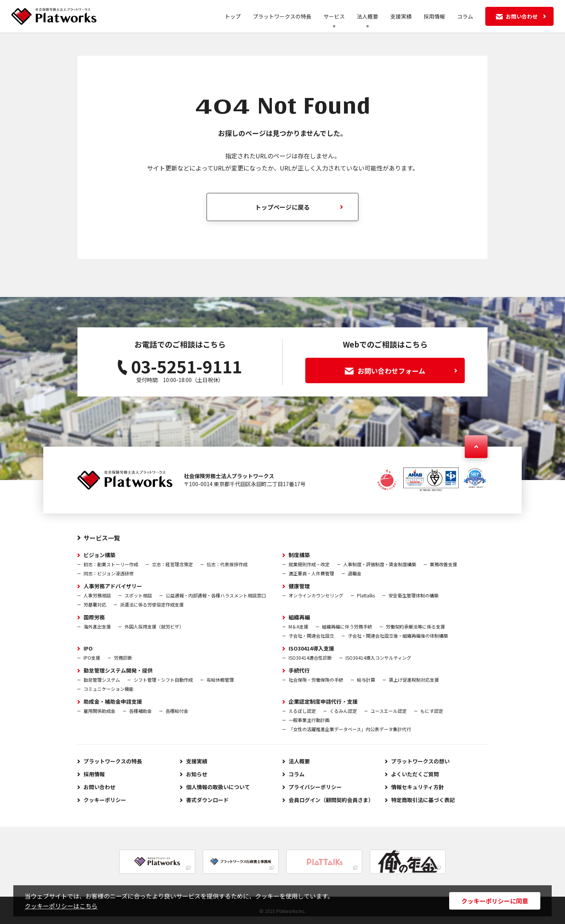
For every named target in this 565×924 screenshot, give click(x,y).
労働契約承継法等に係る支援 (415, 626)
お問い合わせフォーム (401, 371)
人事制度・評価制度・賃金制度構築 (380, 564)
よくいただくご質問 (415, 774)
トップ (233, 16)
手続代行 (299, 670)
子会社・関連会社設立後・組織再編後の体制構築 (398, 636)
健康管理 (299, 586)
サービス (334, 16)
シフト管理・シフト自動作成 (163, 680)
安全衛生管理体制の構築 (413, 595)
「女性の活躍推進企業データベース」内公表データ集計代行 (350, 729)
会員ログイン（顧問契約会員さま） (331, 800)
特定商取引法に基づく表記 (423, 800)
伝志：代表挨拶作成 (227, 564)
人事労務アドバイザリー (113, 586)
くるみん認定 (343, 711)
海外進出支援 (97, 626)
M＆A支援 (298, 626)
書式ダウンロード (207, 800)
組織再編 (299, 617)
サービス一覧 (102, 538)
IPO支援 (92, 658)
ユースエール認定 (389, 711)
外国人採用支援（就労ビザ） (154, 626)
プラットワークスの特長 (282, 16)
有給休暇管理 (220, 680)
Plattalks (366, 595)
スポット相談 (138, 595)
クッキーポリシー (105, 800)
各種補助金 (140, 711)
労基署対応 (95, 604)
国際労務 (94, 617)
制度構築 (299, 555)
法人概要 (368, 16)
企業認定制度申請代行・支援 (323, 701)
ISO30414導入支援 (311, 648)
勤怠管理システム (102, 680)
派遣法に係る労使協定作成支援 (152, 604)
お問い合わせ (99, 787)
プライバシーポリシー (315, 787)
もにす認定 (432, 711)
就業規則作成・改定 (309, 564)
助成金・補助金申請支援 (113, 701)
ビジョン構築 (99, 555)
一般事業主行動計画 (309, 720)
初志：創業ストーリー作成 (111, 564)
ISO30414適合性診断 (310, 658)
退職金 (355, 573)
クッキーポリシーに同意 (495, 901)
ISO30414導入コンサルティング (378, 658)
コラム (465, 16)
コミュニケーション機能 (109, 689)
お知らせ (197, 774)
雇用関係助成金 (99, 711)
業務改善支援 (443, 564)
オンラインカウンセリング (316, 595)
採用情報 (434, 16)
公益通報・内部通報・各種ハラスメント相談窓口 (216, 595)
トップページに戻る (282, 207)
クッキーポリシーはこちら (61, 906)
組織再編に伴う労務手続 (347, 626)
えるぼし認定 (302, 711)
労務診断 (123, 658)
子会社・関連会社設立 (311, 636)
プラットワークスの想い (420, 761)
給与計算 (366, 680)
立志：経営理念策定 (172, 564)
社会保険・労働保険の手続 (316, 680)
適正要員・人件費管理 (311, 573)
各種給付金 (177, 711)
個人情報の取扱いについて (218, 787)
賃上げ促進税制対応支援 (414, 680)
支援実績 (401, 16)
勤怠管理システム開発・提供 (118, 670)
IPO (88, 648)
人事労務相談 (97, 595)
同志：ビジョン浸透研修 (109, 573)
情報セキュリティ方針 (417, 787)
